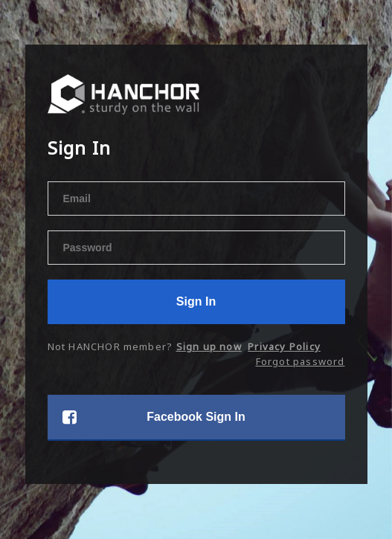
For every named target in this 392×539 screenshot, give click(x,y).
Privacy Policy (284, 346)
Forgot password (301, 361)
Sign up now (209, 346)
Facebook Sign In (154, 417)
